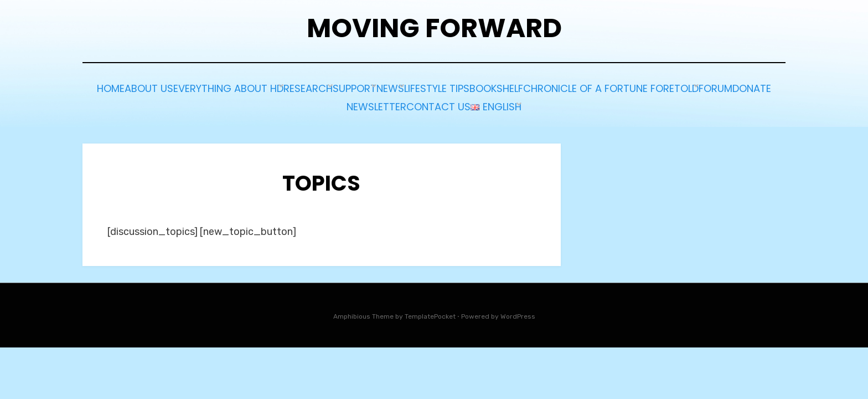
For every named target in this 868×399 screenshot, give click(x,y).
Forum (387, 102)
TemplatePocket (430, 310)
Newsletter (503, 102)
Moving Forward (434, 28)
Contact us (578, 102)
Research (419, 87)
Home (185, 87)
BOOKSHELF (671, 87)
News (532, 87)
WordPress (518, 310)
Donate (439, 102)
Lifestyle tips (595, 87)
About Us (238, 87)
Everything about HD (328, 87)
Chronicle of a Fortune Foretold (273, 102)
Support (480, 87)
